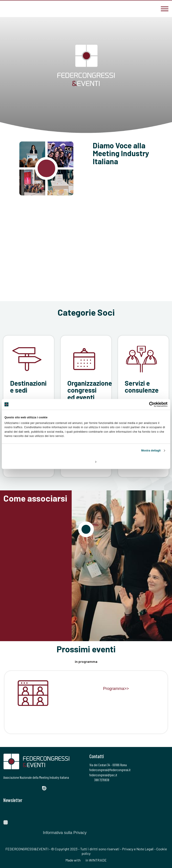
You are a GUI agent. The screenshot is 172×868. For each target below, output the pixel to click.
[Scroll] (86, 120)
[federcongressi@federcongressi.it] (20, 8)
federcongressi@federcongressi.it (110, 770)
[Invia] (162, 812)
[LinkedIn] (29, 788)
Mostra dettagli (151, 450)
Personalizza (86, 462)
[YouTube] (37, 788)
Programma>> (116, 689)
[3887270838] (7, 8)
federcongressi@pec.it (103, 775)
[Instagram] (21, 788)
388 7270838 (99, 780)
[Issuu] (46, 788)
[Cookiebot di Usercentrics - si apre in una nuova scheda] (148, 404)
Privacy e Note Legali (138, 849)
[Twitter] (14, 788)
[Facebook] (6, 788)
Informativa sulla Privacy (65, 833)
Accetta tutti (141, 462)
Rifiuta (31, 462)
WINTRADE (98, 860)
